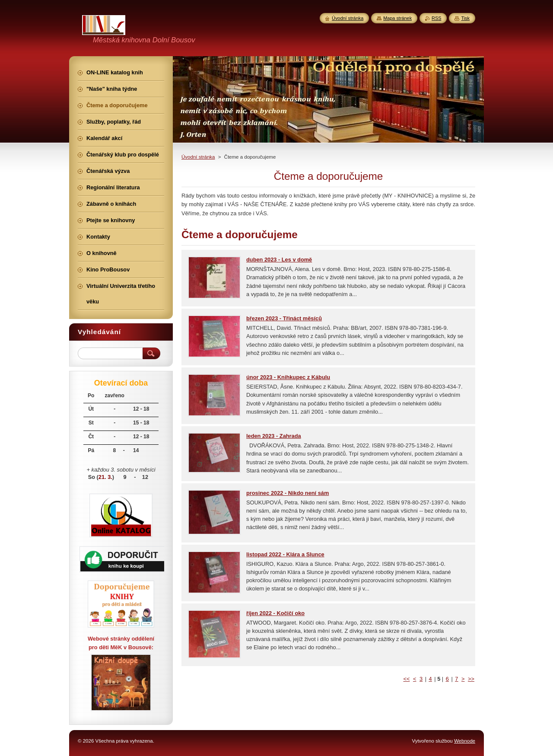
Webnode (465, 741)
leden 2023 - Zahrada (274, 436)
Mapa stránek (397, 18)
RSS (436, 18)
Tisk (465, 18)
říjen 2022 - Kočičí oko (275, 613)
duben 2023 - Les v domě (279, 260)
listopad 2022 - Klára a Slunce (285, 554)
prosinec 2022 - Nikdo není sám (288, 493)
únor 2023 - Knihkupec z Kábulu (288, 377)
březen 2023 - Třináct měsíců (284, 318)
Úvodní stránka (198, 157)
